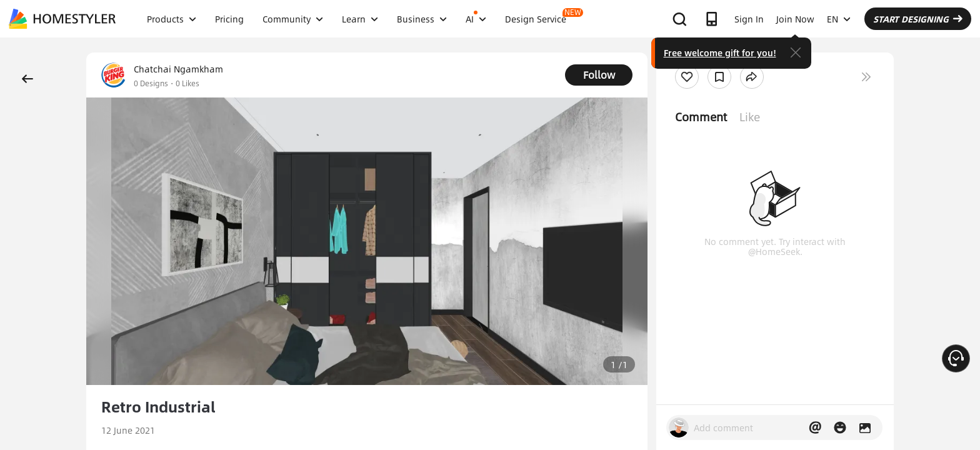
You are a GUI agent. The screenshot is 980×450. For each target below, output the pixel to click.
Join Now (795, 19)
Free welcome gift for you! (720, 52)
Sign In (749, 19)
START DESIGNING (918, 19)
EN (839, 19)
